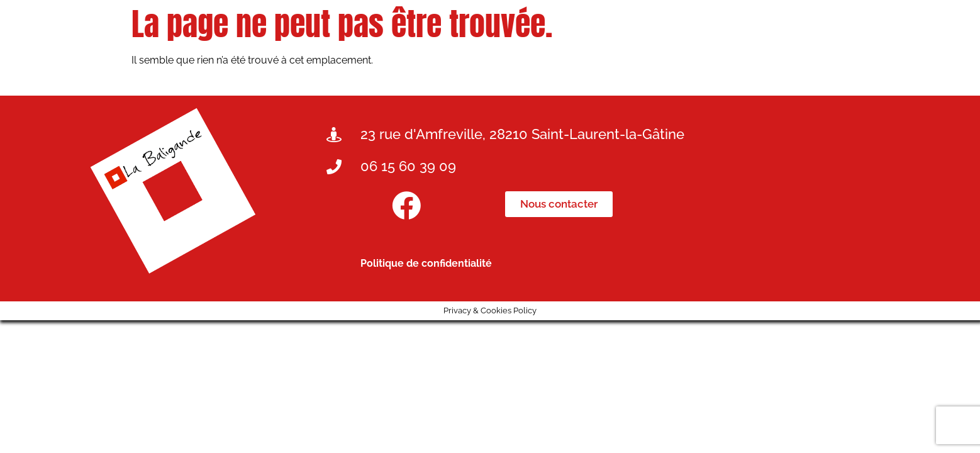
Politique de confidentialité (426, 263)
